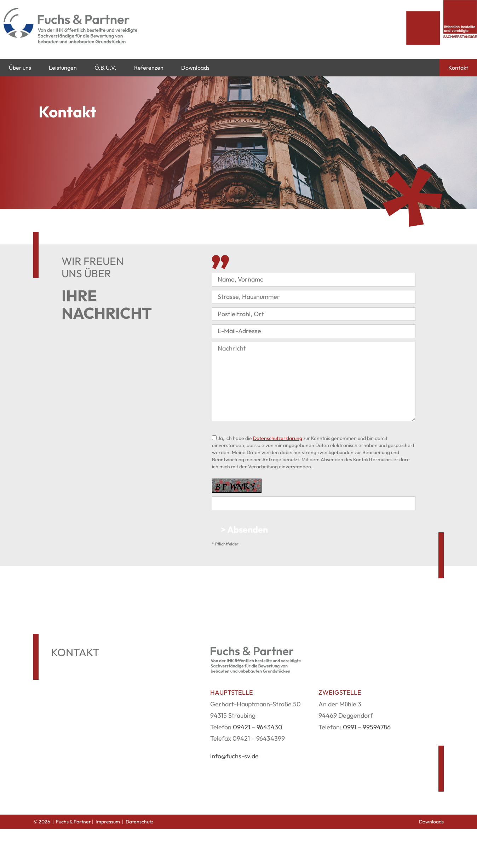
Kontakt (458, 68)
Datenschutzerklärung (278, 438)
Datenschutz (139, 822)
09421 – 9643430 (258, 727)
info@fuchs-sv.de (234, 756)
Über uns (20, 68)
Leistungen (63, 68)
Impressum (108, 822)
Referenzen (149, 68)
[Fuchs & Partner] (90, 30)
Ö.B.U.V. (105, 68)
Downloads (195, 68)
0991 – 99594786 (367, 727)
